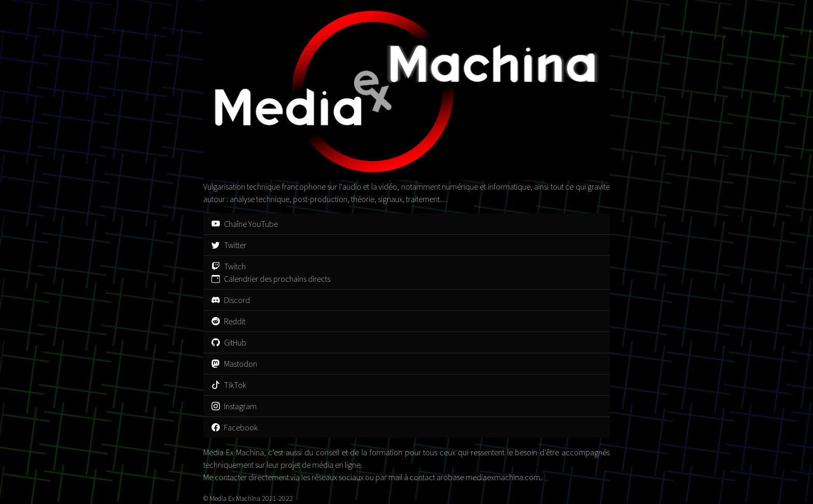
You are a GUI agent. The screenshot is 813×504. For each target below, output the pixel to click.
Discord (231, 300)
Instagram (234, 406)
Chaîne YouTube (245, 224)
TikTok (229, 385)
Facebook (235, 427)
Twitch (229, 266)
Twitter (229, 245)
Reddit (228, 321)
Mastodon (234, 364)
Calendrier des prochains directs (271, 279)
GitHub (229, 342)
